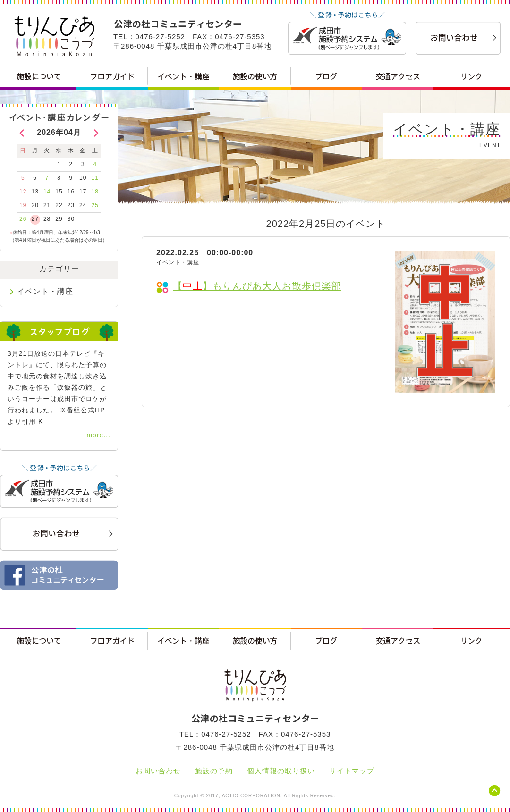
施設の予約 (214, 771)
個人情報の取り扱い (281, 771)
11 (95, 178)
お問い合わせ (158, 771)
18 (95, 192)
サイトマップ (352, 771)
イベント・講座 (45, 291)
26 (23, 219)
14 (47, 192)
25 (95, 205)
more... (98, 435)
